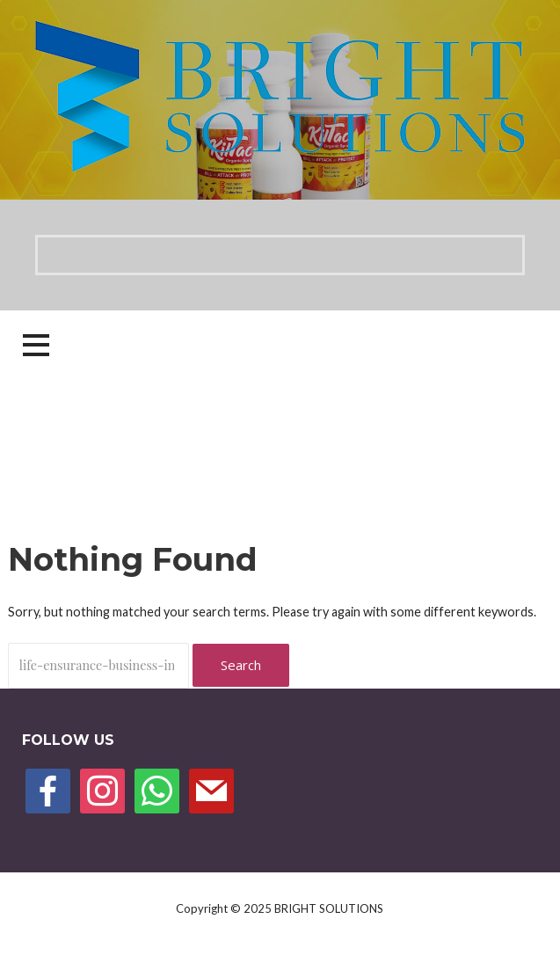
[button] (36, 345)
